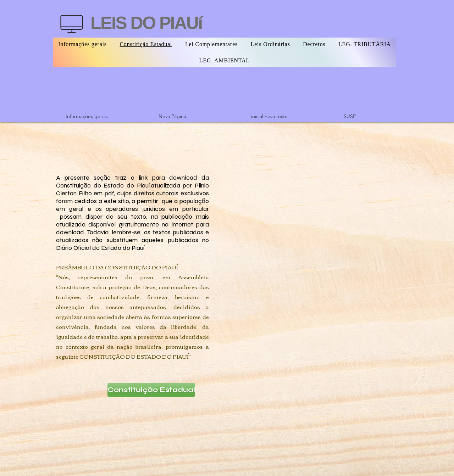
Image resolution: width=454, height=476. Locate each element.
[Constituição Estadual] (151, 390)
